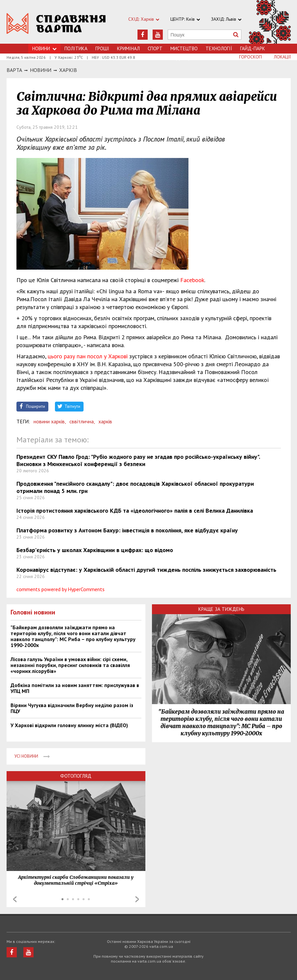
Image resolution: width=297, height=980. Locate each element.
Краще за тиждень (221, 609)
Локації (282, 57)
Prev (15, 899)
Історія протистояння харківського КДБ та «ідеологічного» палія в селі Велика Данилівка (135, 511)
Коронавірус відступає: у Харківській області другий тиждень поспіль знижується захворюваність (146, 570)
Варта (14, 70)
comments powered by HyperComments (61, 589)
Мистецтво (184, 48)
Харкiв (68, 70)
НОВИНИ (41, 70)
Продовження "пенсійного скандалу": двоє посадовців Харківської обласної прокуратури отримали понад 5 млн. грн (135, 487)
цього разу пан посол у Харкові (88, 356)
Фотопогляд (76, 776)
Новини (44, 48)
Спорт (155, 48)
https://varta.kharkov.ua (56, 25)
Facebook (192, 280)
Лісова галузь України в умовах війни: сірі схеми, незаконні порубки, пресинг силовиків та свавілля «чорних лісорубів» (70, 665)
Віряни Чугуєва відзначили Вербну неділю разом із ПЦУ (72, 708)
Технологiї (219, 48)
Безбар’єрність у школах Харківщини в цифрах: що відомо (95, 550)
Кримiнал (128, 48)
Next (137, 899)
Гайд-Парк (253, 48)
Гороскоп (250, 57)
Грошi (102, 48)
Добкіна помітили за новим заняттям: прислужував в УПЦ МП (75, 688)
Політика (76, 48)
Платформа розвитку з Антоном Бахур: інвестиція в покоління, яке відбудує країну (127, 530)
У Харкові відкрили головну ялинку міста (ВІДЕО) (69, 725)
